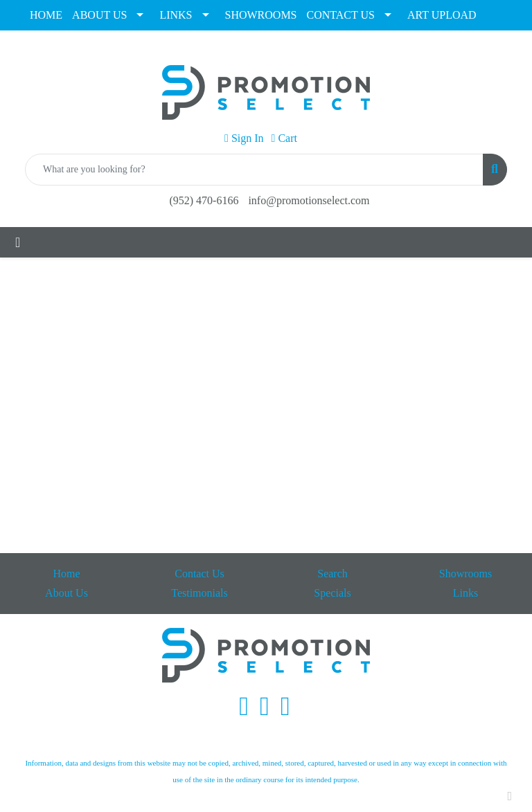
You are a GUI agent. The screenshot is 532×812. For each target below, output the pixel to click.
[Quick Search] (254, 170)
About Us (66, 593)
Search (332, 574)
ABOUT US (99, 15)
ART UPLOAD (442, 15)
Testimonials (199, 593)
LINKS (176, 15)
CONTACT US (341, 15)
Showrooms (465, 574)
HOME (46, 15)
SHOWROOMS (261, 15)
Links (465, 593)
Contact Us (199, 574)
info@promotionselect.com (309, 200)
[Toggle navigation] (18, 242)
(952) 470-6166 (204, 200)
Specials (332, 593)
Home (66, 574)
